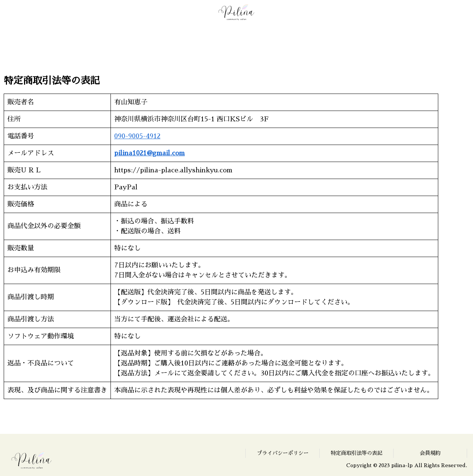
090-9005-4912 (137, 136)
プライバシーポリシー (283, 453)
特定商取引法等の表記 (357, 453)
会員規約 (430, 453)
